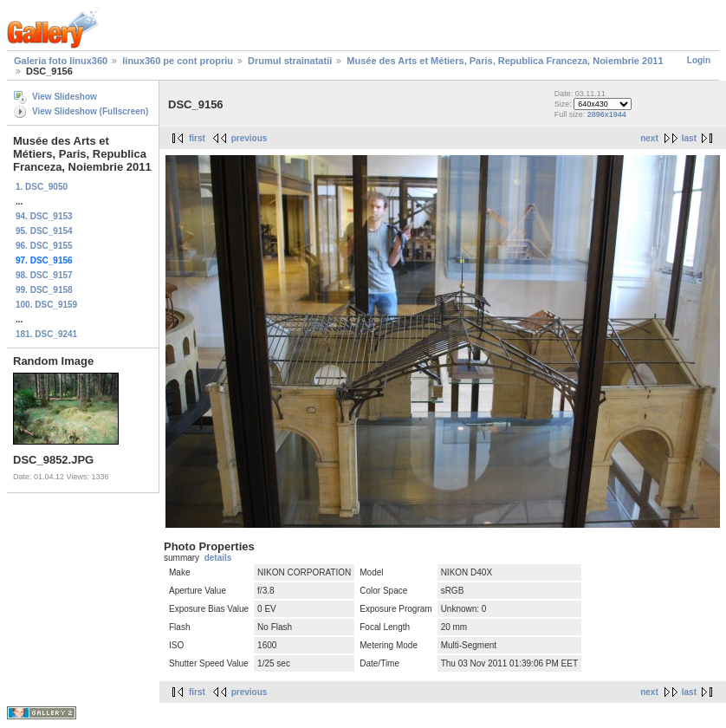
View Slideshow (65, 97)
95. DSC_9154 (44, 231)
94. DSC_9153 (44, 216)
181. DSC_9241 (46, 334)
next (649, 138)
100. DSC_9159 (46, 305)
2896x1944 (607, 114)
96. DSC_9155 (44, 246)
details (218, 558)
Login (699, 60)
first (197, 138)
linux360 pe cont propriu (178, 61)
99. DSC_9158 (44, 290)
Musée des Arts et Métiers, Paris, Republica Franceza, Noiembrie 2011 (505, 61)
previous (250, 138)
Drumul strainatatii (290, 61)
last (689, 138)
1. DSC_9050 (42, 187)
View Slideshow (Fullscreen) (90, 111)
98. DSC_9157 (44, 275)
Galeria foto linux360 (61, 61)
